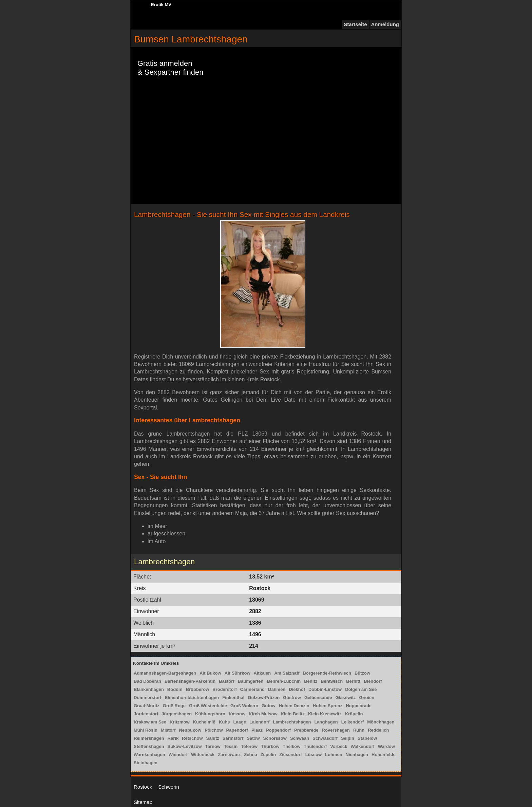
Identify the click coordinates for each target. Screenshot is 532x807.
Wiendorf (178, 755)
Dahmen (277, 689)
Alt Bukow (210, 673)
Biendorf (373, 681)
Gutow (268, 706)
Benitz (311, 681)
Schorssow (275, 738)
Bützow (362, 673)
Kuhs (224, 722)
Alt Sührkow (237, 673)
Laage (240, 722)
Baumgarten (251, 681)
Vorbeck (339, 746)
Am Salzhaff (287, 673)
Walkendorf (363, 746)
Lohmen (334, 755)
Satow (253, 738)
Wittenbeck (203, 755)
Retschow (192, 738)
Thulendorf (315, 746)
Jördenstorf (146, 714)
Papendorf (237, 730)
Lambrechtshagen (292, 722)
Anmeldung (385, 24)
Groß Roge (174, 706)
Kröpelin (354, 714)
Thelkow (291, 746)
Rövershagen (336, 730)
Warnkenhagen (149, 755)
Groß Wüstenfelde (208, 706)
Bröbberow (198, 689)
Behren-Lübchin (284, 681)
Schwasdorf (325, 738)
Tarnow (213, 746)
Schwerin (169, 787)
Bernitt (353, 681)
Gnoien (367, 698)
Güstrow (292, 698)
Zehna (250, 755)
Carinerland (252, 689)
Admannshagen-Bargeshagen (165, 673)
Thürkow (270, 746)
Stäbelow (367, 738)
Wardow (386, 746)
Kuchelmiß (204, 722)
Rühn (359, 730)
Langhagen (326, 722)
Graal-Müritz (147, 706)
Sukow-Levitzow (185, 746)
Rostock (143, 787)
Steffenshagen (149, 746)
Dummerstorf (148, 698)
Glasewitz (346, 698)
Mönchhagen (381, 722)
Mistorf (168, 730)
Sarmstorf (233, 738)
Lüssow (313, 755)
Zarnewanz (229, 755)
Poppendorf (278, 730)
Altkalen (262, 673)
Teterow (249, 746)
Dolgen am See (361, 689)
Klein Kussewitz (325, 714)
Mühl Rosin (146, 730)
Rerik (173, 738)
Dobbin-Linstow (325, 689)
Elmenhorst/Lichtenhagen (192, 698)
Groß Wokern (244, 706)
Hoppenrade (359, 706)
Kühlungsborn (210, 714)
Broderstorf (225, 689)
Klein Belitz (293, 714)
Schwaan (300, 738)
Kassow (237, 714)
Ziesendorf (290, 755)
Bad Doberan (147, 681)
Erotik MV (161, 5)
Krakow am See (150, 722)
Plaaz (257, 730)
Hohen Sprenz (328, 706)
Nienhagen (357, 755)
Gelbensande (318, 698)
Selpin (348, 738)
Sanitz (213, 738)
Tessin (231, 746)
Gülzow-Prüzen (264, 698)
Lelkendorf (353, 722)
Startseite (355, 24)
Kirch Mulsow (263, 714)
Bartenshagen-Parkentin (190, 681)
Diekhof (297, 689)
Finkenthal (233, 698)
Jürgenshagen (177, 714)
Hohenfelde (384, 755)
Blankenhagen (149, 689)
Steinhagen (146, 763)
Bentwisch (332, 681)
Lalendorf (259, 722)
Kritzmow (180, 722)
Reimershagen (149, 738)
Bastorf (227, 681)
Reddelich (378, 730)
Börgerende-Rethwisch (327, 673)
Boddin (175, 689)
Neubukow (190, 730)
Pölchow (214, 730)
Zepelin (268, 755)
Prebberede (306, 730)
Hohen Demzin (294, 706)
